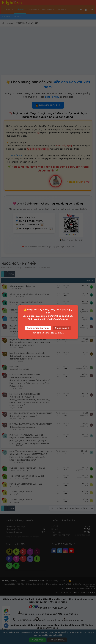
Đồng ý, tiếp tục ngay (38, 328)
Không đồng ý (62, 328)
